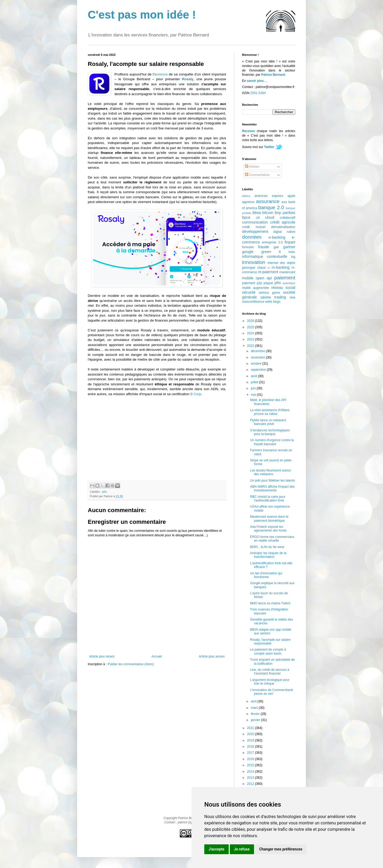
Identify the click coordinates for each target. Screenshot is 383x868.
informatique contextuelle (265, 256)
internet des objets (281, 263)
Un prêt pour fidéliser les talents (272, 481)
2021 (251, 728)
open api (264, 278)
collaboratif (288, 218)
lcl (269, 268)
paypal (268, 283)
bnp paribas (285, 213)
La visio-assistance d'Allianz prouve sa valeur (270, 412)
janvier (256, 720)
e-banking (277, 237)
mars (255, 708)
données (252, 237)
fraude (264, 247)
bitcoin (268, 213)
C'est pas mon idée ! (142, 15)
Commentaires (257, 175)
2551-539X (258, 93)
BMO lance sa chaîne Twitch (270, 603)
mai (254, 395)
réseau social (283, 288)
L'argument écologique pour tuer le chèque (270, 682)
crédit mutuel (254, 227)
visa (292, 297)
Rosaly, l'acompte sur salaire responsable (270, 642)
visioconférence (253, 302)
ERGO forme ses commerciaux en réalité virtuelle (272, 539)
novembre (258, 357)
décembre (258, 351)
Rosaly (188, 79)
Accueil (157, 656)
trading (280, 297)
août (254, 376)
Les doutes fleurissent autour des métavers (270, 472)
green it (271, 252)
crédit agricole (283, 222)
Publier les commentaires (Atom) (131, 664)
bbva (257, 213)
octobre (257, 364)
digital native (284, 232)
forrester (248, 247)
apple (291, 196)
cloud (270, 217)
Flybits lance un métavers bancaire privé (268, 422)
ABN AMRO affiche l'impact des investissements (272, 488)
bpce (246, 217)
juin (254, 388)
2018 (251, 747)
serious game (269, 293)
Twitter (269, 147)
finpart (290, 242)
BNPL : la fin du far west (267, 547)
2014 (251, 772)
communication (255, 222)
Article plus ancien (212, 656)
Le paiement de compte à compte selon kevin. (268, 651)
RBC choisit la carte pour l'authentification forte (268, 499)
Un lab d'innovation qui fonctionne (266, 575)
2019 (251, 740)
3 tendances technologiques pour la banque (270, 432)
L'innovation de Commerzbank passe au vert (272, 692)
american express (269, 196)
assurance (268, 201)
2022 (251, 346)
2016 (251, 759)
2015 (251, 765)
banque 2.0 (271, 207)
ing (293, 257)
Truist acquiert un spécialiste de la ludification (272, 661)
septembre (259, 370)
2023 (251, 339)
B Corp (196, 394)
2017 (251, 753)
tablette (266, 297)
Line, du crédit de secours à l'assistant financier (270, 672)
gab (276, 247)
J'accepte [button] (217, 849)
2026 (251, 321)
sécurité (249, 292)
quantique (289, 283)
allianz (246, 196)
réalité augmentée (255, 288)
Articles (252, 167)
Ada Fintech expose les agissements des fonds (268, 529)
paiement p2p (252, 283)
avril (254, 701)
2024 (251, 333)
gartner (289, 247)
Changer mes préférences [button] (281, 849)
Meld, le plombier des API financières (268, 402)
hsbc (292, 252)
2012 (251, 784)
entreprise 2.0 (272, 242)
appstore (248, 202)
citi (258, 218)
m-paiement (268, 272)
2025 (251, 327)
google (248, 252)
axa (284, 202)
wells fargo (273, 302)
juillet (255, 382)
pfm (105, 492)
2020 (251, 734)
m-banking (280, 267)
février (256, 714)
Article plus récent (102, 656)
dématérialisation (283, 227)
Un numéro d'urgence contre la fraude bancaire (272, 442)
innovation (254, 262)
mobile (248, 278)
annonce (161, 74)
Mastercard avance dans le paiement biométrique (269, 519)
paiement (285, 278)
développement (255, 231)
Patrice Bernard (273, 75)
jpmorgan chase (254, 268)
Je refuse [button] (242, 849)
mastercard (287, 272)
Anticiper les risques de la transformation (268, 555)
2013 (251, 778)
